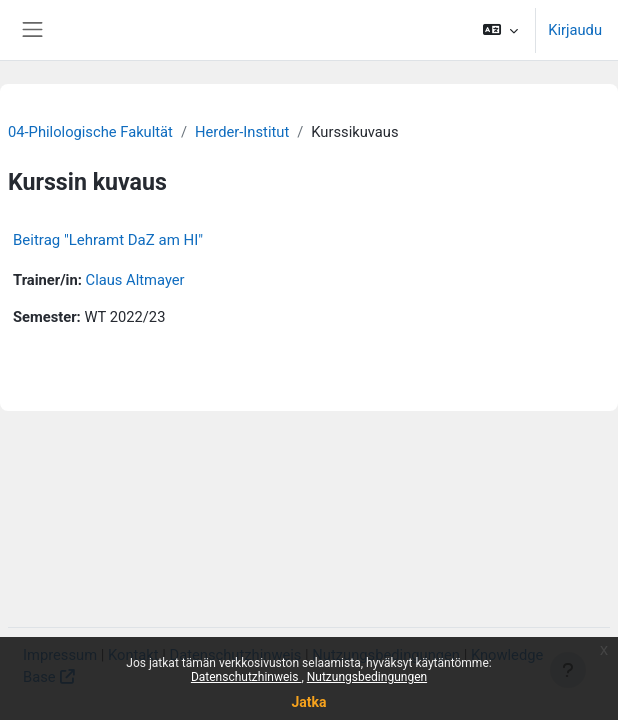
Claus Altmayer (135, 280)
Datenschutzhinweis (246, 677)
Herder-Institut (242, 132)
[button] (500, 30)
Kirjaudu (575, 30)
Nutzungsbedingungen (367, 677)
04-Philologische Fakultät (90, 132)
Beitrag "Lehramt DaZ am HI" (108, 240)
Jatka (308, 702)
